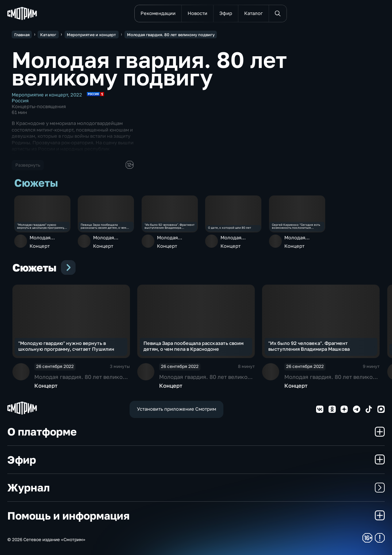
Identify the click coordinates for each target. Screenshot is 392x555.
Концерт (40, 246)
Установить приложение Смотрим (176, 409)
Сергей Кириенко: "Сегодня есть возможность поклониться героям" (296, 226)
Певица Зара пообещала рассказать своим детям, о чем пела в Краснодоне (103, 226)
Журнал (196, 487)
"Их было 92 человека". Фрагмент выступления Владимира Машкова (170, 226)
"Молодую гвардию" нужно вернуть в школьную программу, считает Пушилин (41, 226)
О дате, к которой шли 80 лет (230, 228)
